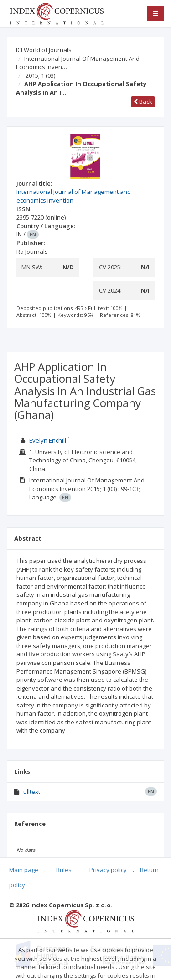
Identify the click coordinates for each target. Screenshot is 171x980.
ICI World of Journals (44, 50)
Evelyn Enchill (48, 440)
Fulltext (30, 792)
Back (143, 102)
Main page (24, 870)
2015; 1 (40, 75)
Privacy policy (108, 870)
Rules (64, 870)
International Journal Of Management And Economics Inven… (78, 63)
